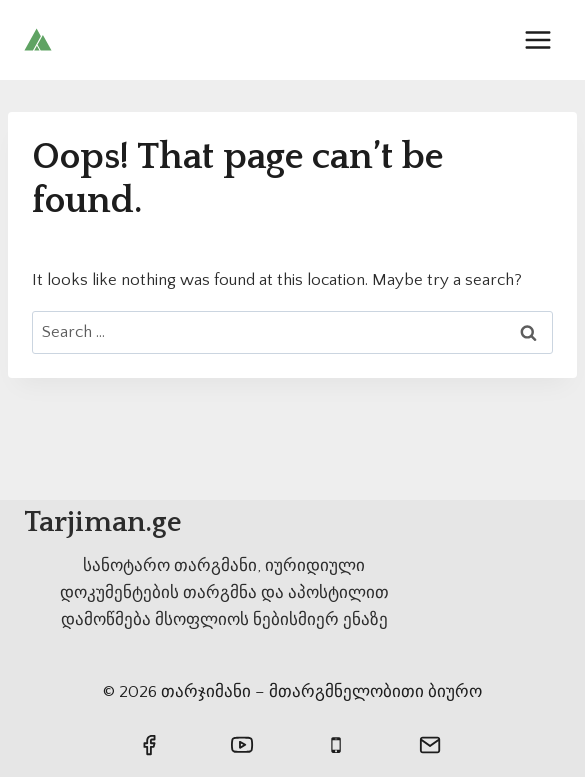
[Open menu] (537, 39)
